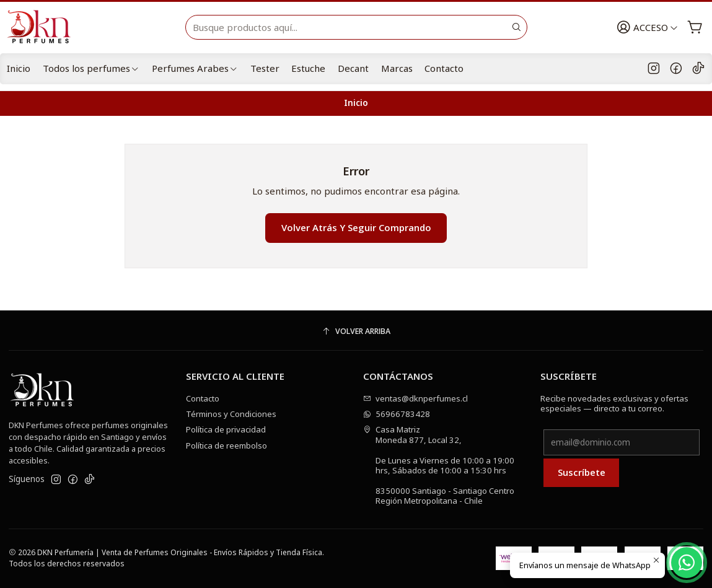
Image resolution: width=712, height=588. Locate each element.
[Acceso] (648, 28)
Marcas (397, 68)
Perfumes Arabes (195, 68)
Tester (265, 68)
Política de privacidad (226, 429)
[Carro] (695, 28)
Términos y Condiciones (231, 414)
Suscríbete (582, 472)
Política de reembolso (226, 445)
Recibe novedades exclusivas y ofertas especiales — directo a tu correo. (614, 403)
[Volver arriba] (356, 332)
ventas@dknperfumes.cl (416, 398)
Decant (353, 68)
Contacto (444, 68)
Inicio (19, 68)
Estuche (308, 68)
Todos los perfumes (91, 68)
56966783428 (397, 414)
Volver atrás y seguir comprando (356, 227)
